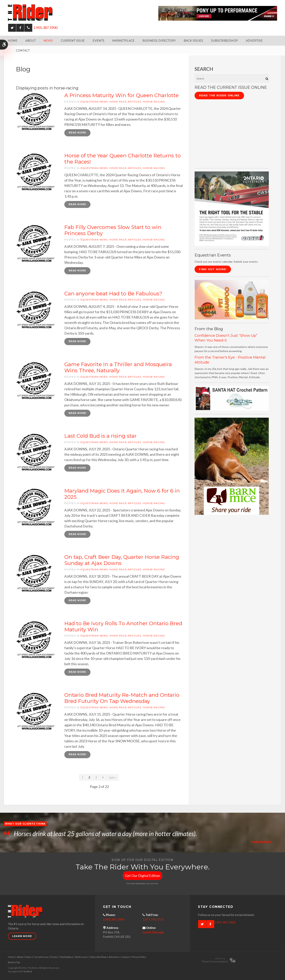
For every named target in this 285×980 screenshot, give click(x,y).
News (48, 41)
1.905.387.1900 (45, 28)
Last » (113, 778)
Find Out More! (213, 269)
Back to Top (14, 963)
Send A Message (153, 933)
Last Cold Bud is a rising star (100, 436)
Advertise (254, 41)
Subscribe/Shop (224, 41)
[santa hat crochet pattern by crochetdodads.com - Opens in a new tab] (232, 398)
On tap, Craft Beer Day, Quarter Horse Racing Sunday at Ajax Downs (122, 561)
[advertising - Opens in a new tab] (232, 299)
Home (13, 41)
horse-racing (154, 102)
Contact (23, 51)
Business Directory (159, 41)
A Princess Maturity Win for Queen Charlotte (121, 95)
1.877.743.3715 (153, 920)
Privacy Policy (139, 958)
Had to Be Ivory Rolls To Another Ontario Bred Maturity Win (123, 627)
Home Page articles (125, 102)
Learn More (22, 937)
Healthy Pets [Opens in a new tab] (261, 842)
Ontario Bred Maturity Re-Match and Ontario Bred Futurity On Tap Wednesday (122, 699)
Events (98, 41)
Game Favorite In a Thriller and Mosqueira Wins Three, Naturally (118, 368)
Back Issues (193, 41)
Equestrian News (94, 102)
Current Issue (73, 41)
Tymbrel (28, 972)
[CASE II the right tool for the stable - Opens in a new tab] (232, 208)
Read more (78, 133)
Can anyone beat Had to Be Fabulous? (113, 294)
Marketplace (123, 41)
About (30, 41)
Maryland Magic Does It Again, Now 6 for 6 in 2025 (122, 494)
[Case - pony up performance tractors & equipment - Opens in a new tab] (218, 13)
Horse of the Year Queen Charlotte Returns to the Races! (123, 159)
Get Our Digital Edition (142, 876)
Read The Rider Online (219, 95)
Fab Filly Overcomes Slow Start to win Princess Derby (113, 230)
